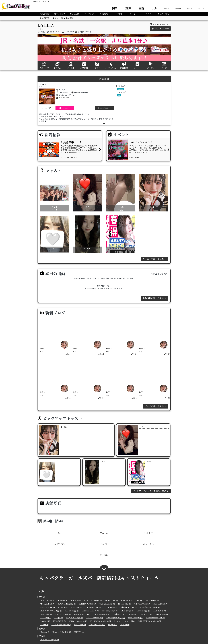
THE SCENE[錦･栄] (152, 600)
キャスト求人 (178, 8)
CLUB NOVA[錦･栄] (103, 614)
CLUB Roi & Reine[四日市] (50, 640)
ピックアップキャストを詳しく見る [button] (151, 491)
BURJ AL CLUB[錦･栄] (75, 618)
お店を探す (45, 14)
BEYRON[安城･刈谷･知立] (61, 625)
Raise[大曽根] (125, 625)
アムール (104, 531)
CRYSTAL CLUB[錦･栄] (90, 611)
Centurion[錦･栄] (143, 611)
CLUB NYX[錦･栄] (159, 611)
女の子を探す (60, 14)
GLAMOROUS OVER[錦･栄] (131, 600)
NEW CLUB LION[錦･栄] (83, 614)
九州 (155, 8)
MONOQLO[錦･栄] (160, 604)
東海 (128, 8)
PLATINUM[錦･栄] (111, 607)
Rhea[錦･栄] (59, 618)
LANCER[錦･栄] (46, 614)
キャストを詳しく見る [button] (155, 259)
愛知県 (42, 597)
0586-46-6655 (160, 24)
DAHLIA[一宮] (146, 614)
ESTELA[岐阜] (79, 632)
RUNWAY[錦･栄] (111, 600)
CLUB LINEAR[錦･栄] (93, 607)
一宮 (61, 18)
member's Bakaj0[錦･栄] (155, 618)
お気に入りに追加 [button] (160, 28)
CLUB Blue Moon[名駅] (94, 618)
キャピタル (148, 542)
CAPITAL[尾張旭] (161, 614)
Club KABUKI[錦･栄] (107, 604)
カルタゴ (148, 531)
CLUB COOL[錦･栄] (47, 600)
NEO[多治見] (45, 632)
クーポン (134, 14)
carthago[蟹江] (132, 614)
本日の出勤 (74, 14)
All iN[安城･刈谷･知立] (97, 625)
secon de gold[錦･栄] (110, 611)
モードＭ (104, 553)
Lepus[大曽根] (45, 621)
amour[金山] (82, 621)
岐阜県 (42, 629)
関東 (115, 8)
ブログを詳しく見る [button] (156, 406)
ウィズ (104, 542)
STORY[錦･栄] (63, 607)
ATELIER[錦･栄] (80, 625)
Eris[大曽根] (113, 625)
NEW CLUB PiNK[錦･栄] (93, 600)
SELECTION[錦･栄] (47, 607)
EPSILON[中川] (46, 618)
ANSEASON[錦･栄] (47, 604)
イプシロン (60, 542)
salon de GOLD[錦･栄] (129, 607)
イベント (119, 14)
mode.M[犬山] (118, 614)
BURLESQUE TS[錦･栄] (88, 604)
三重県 (42, 636)
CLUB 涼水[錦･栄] (127, 611)
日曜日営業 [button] (121, 89)
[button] (47, 108)
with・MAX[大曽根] (136, 618)
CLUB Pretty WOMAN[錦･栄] (51, 611)
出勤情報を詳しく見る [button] (155, 298)
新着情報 (104, 14)
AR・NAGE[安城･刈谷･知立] (100, 621)
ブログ (148, 14)
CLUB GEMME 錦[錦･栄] (67, 604)
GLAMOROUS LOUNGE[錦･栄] (69, 600)
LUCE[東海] (44, 625)
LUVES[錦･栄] (76, 607)
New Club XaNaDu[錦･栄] (150, 607)
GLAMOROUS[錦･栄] (63, 614)
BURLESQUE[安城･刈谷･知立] (150, 621)
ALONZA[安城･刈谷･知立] (116, 618)
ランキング (89, 14)
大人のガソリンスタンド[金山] (125, 621)
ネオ (60, 531)
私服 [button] (119, 95)
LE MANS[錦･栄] (124, 604)
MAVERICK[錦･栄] (72, 611)
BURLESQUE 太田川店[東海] (64, 621)
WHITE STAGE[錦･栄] (142, 604)
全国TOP (166, 8)
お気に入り (201, 8)
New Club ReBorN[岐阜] (62, 632)
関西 (141, 8)
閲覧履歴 (190, 8)
